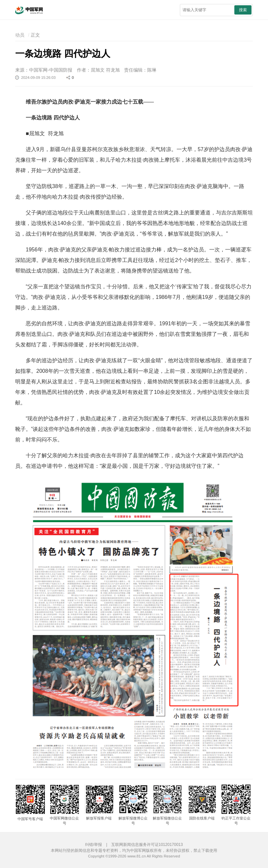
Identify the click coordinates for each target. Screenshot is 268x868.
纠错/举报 (94, 845)
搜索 (243, 10)
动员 (20, 35)
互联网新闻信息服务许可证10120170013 (147, 845)
